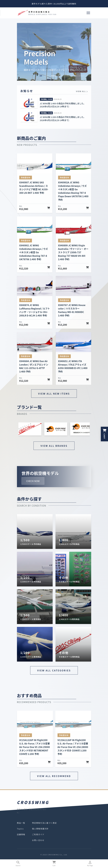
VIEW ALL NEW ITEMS (54, 394)
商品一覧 (21, 823)
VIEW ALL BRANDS (54, 446)
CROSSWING (33, 802)
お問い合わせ (38, 840)
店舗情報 (21, 834)
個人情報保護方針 (40, 829)
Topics (20, 829)
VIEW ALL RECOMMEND (54, 776)
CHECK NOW (33, 481)
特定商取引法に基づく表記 (44, 823)
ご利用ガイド (38, 834)
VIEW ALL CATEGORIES (54, 670)
